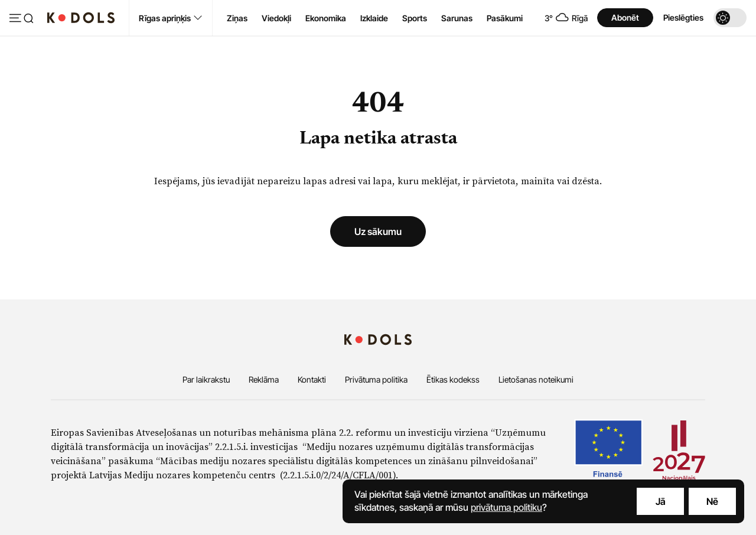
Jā (661, 501)
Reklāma (264, 379)
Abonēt (625, 17)
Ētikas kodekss (453, 379)
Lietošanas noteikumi (536, 379)
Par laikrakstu (206, 379)
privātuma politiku (506, 507)
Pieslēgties (683, 17)
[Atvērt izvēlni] (21, 19)
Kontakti (312, 379)
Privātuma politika (376, 379)
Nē (712, 501)
